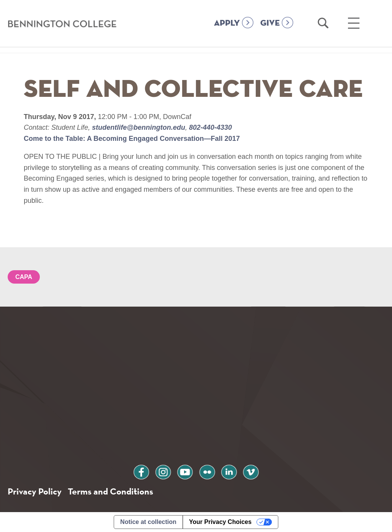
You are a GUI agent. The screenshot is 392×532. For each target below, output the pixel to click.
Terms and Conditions (110, 491)
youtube (185, 471)
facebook (141, 471)
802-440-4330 (210, 127)
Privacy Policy (35, 491)
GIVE (270, 23)
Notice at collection (148, 522)
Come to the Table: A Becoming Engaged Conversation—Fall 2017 (132, 139)
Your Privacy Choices (220, 522)
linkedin (229, 471)
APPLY (227, 23)
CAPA (24, 277)
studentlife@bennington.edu (139, 127)
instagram (163, 471)
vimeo (251, 471)
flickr (207, 471)
